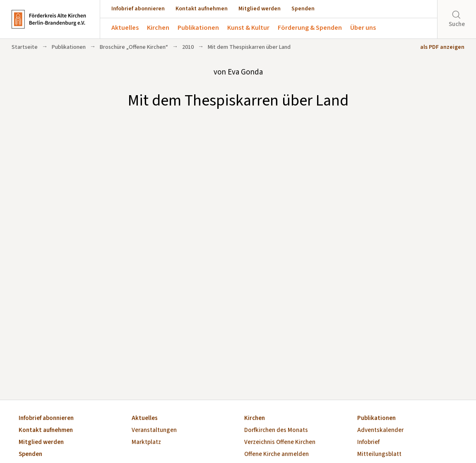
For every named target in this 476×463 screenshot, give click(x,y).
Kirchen (158, 28)
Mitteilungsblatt (379, 455)
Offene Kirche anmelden (276, 455)
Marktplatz (146, 443)
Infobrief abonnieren (138, 9)
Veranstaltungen (154, 431)
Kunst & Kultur (248, 28)
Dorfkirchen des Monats (276, 431)
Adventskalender (380, 431)
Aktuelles (125, 28)
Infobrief (368, 443)
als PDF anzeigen (442, 47)
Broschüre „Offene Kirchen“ (134, 47)
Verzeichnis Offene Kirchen (280, 443)
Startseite (25, 47)
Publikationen (198, 28)
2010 (188, 47)
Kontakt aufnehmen (202, 9)
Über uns (363, 28)
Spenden (303, 9)
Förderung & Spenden (310, 28)
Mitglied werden (260, 9)
